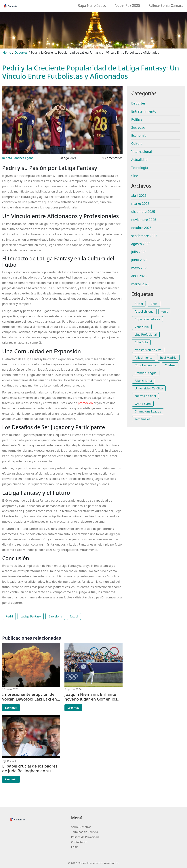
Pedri (9, 616)
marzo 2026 (140, 204)
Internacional (142, 152)
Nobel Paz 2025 (127, 5)
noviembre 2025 (144, 220)
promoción (85, 403)
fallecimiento (144, 358)
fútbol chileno (144, 311)
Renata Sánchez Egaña (18, 158)
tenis (165, 311)
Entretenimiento (144, 111)
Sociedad (138, 127)
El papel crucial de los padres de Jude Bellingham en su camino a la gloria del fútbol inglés (30, 768)
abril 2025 (139, 276)
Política (137, 119)
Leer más (11, 708)
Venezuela (142, 327)
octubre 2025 (141, 228)
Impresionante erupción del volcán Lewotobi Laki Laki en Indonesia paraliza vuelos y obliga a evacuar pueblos (29, 697)
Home (7, 53)
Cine (135, 176)
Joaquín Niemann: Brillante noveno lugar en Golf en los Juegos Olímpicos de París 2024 (91, 697)
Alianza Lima (143, 381)
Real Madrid (168, 358)
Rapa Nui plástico (92, 5)
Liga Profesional (146, 335)
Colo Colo (141, 342)
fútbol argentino (146, 365)
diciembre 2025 (143, 212)
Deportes (21, 53)
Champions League (148, 411)
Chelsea (170, 365)
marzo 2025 (140, 284)
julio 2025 (139, 252)
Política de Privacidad (85, 837)
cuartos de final (145, 396)
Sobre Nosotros (81, 827)
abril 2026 (139, 195)
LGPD (75, 847)
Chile (154, 304)
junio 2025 (139, 260)
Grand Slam (143, 404)
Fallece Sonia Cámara (166, 5)
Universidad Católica (149, 388)
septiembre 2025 (144, 236)
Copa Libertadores (147, 319)
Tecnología (140, 168)
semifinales (143, 419)
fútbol (74, 616)
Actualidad (139, 160)
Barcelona (55, 616)
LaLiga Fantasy (31, 616)
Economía (139, 135)
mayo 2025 (140, 268)
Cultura (137, 143)
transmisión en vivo (148, 350)
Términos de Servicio (84, 832)
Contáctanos (79, 842)
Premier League (146, 373)
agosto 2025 (141, 244)
